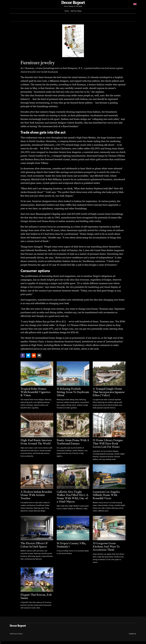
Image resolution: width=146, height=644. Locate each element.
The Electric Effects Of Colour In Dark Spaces (34, 545)
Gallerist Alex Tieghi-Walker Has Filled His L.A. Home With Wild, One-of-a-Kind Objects (73, 497)
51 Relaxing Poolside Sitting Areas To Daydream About (73, 392)
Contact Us (132, 634)
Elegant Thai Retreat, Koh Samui (36, 596)
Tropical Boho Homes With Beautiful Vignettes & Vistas (35, 392)
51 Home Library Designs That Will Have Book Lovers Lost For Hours (108, 443)
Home (67, 11)
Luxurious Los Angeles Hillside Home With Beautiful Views (106, 495)
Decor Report (73, 3)
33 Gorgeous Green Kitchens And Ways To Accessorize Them (106, 546)
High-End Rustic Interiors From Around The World (36, 442)
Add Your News (76, 11)
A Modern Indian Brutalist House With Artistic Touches (36, 495)
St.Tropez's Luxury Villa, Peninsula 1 (71, 545)
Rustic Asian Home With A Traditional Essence (73, 442)
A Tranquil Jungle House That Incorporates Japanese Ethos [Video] (109, 392)
